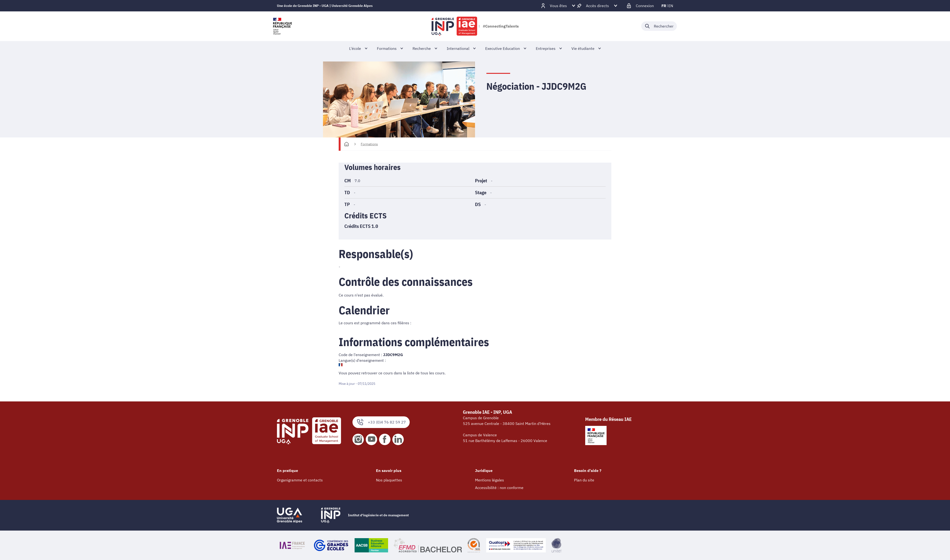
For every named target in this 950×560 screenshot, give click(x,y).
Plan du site (584, 480)
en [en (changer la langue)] (671, 6)
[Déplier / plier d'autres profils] (558, 6)
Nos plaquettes (389, 480)
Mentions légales (489, 480)
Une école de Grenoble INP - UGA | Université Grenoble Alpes (325, 6)
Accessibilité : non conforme (499, 488)
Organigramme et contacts (300, 480)
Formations (369, 144)
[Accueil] (347, 144)
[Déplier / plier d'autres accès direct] (597, 6)
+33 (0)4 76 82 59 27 (381, 422)
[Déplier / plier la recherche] (659, 26)
